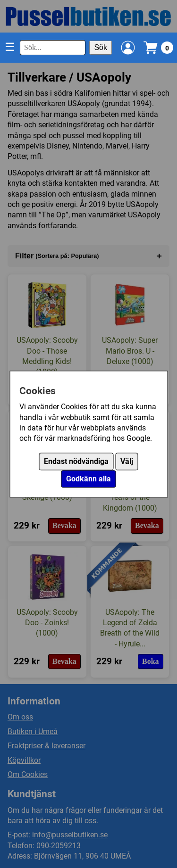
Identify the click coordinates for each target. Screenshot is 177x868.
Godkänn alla (88, 479)
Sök (101, 47)
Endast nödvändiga (76, 461)
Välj (127, 461)
